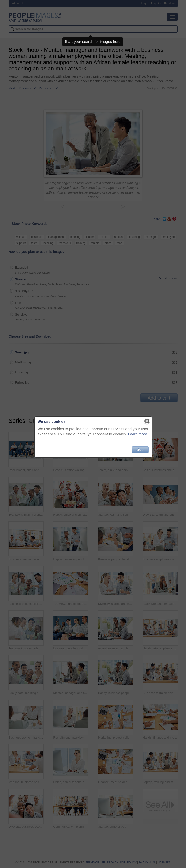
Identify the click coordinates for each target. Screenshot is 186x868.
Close (140, 450)
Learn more (138, 434)
